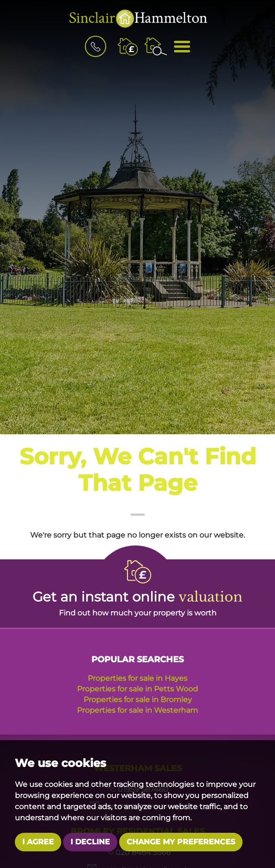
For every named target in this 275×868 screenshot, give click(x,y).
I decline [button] (90, 842)
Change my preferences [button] (181, 842)
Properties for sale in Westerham (137, 710)
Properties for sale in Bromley (138, 700)
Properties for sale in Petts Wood (137, 689)
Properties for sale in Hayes (137, 678)
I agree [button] (38, 842)
